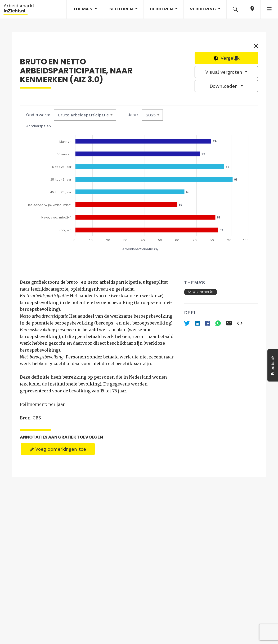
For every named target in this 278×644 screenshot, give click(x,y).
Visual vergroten (225, 72)
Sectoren (122, 9)
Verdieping (203, 9)
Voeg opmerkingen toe (58, 449)
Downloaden (225, 86)
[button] (235, 9)
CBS (37, 418)
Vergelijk (227, 58)
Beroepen (162, 9)
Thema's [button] (83, 9)
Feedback (273, 365)
